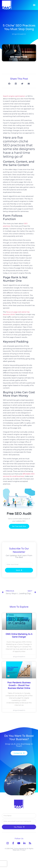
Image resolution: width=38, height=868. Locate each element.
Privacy (23, 850)
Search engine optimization (14, 96)
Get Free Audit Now (19, 526)
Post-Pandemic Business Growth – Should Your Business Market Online (19, 685)
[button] (34, 5)
